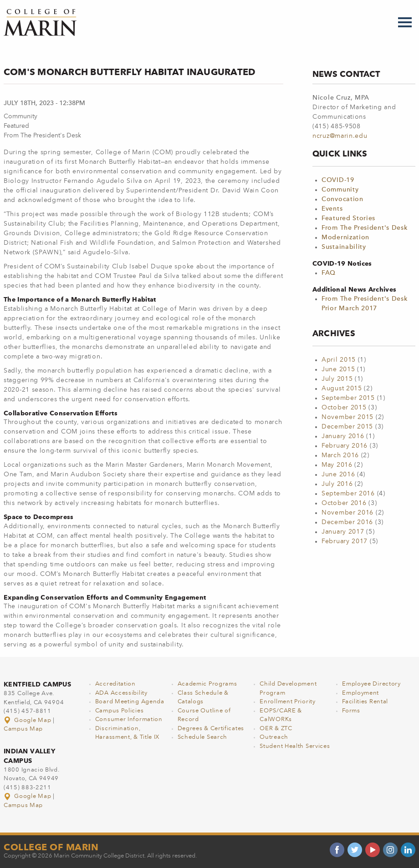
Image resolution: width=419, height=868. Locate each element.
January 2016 (343, 436)
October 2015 (344, 408)
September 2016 (348, 494)
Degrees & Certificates (211, 729)
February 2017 (345, 541)
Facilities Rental (365, 702)
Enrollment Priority (287, 702)
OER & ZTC (276, 729)
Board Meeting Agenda (130, 702)
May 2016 (337, 465)
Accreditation (115, 684)
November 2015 (347, 417)
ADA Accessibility (121, 693)
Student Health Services (295, 746)
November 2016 (347, 513)
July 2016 (337, 484)
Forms (351, 711)
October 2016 (344, 503)
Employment (360, 693)
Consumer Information (129, 719)
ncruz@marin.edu (340, 136)
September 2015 (348, 398)
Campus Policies (120, 711)
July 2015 (337, 379)
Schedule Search (203, 737)
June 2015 (338, 369)
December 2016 (347, 522)
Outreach (274, 737)
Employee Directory (371, 684)
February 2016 (345, 446)
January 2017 (343, 532)
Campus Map (23, 729)
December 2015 (347, 427)
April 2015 (339, 360)
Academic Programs (207, 684)
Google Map (28, 720)
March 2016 (340, 455)
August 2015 (342, 389)
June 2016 (338, 474)
